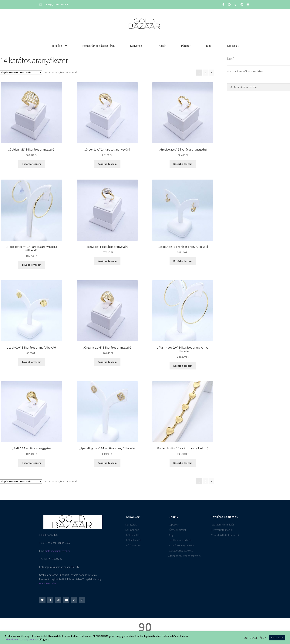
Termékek (59, 46)
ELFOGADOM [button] (277, 638)
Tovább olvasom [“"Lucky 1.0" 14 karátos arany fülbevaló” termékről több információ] (32, 362)
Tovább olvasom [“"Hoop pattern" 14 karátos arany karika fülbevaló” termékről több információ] (32, 265)
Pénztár (186, 46)
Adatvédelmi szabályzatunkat (21, 639)
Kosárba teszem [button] (31, 164)
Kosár (162, 46)
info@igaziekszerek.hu (58, 551)
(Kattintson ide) (47, 583)
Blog (209, 46)
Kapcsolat (233, 46)
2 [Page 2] (206, 72)
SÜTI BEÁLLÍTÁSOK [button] (255, 638)
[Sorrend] (21, 72)
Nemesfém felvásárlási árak (98, 46)
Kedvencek (137, 46)
